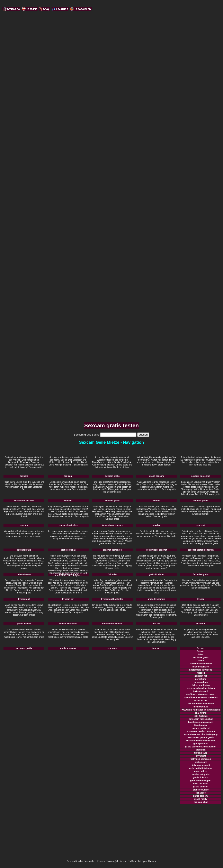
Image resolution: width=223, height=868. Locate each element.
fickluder (112, 574)
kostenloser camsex (112, 525)
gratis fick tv (201, 799)
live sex (157, 624)
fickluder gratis (201, 574)
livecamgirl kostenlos (112, 599)
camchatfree (201, 771)
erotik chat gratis (201, 774)
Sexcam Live (90, 861)
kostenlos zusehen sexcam (201, 731)
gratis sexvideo (201, 790)
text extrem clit (201, 691)
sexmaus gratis (24, 648)
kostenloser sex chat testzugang (201, 734)
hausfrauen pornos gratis (201, 737)
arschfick (201, 750)
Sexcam (71, 861)
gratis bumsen (201, 787)
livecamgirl (24, 599)
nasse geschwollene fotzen (201, 688)
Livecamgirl (112, 861)
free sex (157, 648)
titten (201, 654)
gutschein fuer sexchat (201, 719)
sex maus (112, 648)
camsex (156, 501)
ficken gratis (201, 753)
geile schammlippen (201, 780)
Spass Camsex (149, 861)
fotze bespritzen (201, 667)
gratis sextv (201, 762)
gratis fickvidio (201, 777)
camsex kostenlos (68, 525)
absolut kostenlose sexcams (201, 740)
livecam (68, 501)
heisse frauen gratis (68, 574)
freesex (201, 648)
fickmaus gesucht (201, 765)
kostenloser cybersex (201, 664)
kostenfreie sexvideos (201, 670)
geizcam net (201, 676)
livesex (201, 599)
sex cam (68, 476)
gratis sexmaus (68, 648)
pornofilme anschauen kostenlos (201, 697)
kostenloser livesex (112, 624)
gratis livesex (24, 624)
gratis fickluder (157, 574)
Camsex (101, 861)
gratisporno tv (201, 744)
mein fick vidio (201, 784)
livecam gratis (112, 501)
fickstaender (201, 725)
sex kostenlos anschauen (201, 704)
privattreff (201, 756)
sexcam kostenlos (201, 476)
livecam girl (68, 599)
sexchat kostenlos (112, 550)
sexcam (24, 476)
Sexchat (79, 861)
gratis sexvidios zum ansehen (201, 747)
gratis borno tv (201, 796)
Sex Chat (137, 861)
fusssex (201, 673)
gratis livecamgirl (157, 599)
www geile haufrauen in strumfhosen (201, 710)
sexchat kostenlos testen (201, 550)
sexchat (157, 525)
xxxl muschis (201, 716)
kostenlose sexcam (24, 501)
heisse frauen (24, 574)
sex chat (201, 525)
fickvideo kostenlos (201, 759)
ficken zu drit (201, 700)
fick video (201, 793)
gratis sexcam (156, 476)
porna (201, 660)
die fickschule (201, 707)
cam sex (24, 525)
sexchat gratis (24, 550)
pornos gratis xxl (201, 728)
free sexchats (201, 682)
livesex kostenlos (68, 624)
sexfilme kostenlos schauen (201, 694)
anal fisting (201, 713)
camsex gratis (201, 501)
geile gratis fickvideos (201, 768)
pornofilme (201, 679)
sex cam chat (201, 802)
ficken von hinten (201, 685)
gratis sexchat (68, 550)
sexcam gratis (112, 476)
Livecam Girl (125, 861)
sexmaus (201, 624)
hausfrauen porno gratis (201, 722)
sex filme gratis (201, 657)
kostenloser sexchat (157, 550)
